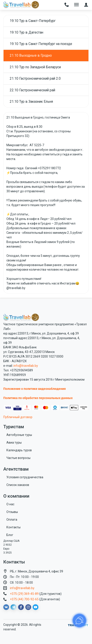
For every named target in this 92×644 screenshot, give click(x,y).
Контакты (13, 527)
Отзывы (12, 512)
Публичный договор (18, 417)
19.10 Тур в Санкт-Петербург (33, 21)
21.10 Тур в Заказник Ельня (31, 102)
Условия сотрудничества (25, 477)
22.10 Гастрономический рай (32, 90)
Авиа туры (14, 443)
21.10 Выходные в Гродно (31, 55)
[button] (86, 5)
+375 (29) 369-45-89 (24, 594)
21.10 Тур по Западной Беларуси (35, 67)
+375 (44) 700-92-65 (24, 599)
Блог (10, 535)
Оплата (12, 520)
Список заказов (18, 485)
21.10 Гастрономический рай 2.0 (35, 78)
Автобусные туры (19, 435)
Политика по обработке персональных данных (38, 398)
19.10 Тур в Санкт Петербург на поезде (41, 44)
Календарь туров (19, 450)
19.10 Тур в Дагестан (26, 32)
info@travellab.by (26, 366)
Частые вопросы (18, 458)
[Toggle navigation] (67, 5)
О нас (10, 504)
